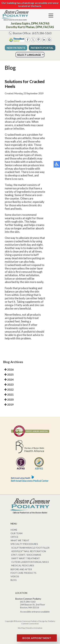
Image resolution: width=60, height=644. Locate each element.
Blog (14, 580)
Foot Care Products (23, 573)
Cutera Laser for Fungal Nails (30, 562)
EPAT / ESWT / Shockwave (26, 555)
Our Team (16, 533)
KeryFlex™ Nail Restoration (29, 551)
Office (14, 537)
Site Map (21, 628)
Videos (15, 576)
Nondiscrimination (34, 628)
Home (14, 530)
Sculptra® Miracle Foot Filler (30, 548)
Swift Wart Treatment (26, 558)
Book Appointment (37, 638)
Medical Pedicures (23, 565)
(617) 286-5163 (42, 33)
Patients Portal (42, 48)
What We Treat (20, 540)
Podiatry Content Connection (38, 622)
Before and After (21, 569)
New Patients (16, 48)
